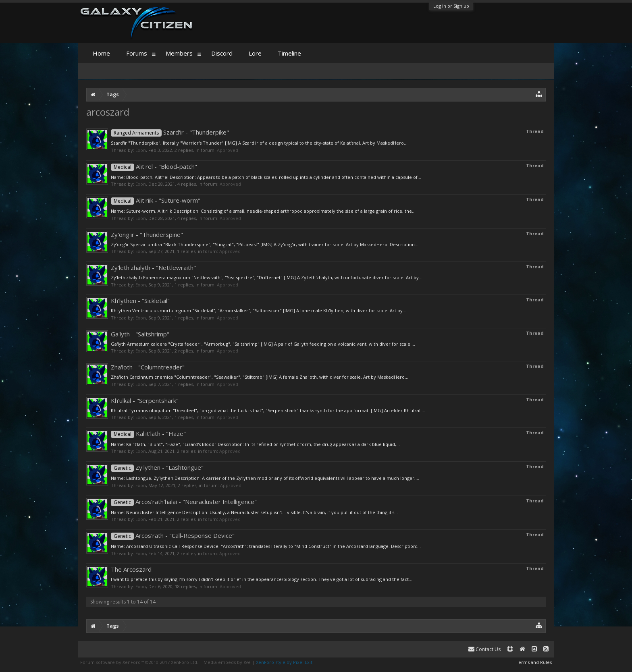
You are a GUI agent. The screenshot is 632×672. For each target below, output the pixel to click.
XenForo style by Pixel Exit (284, 662)
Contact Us (484, 649)
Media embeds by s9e (227, 662)
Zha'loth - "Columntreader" (148, 367)
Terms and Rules (534, 662)
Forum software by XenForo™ (139, 662)
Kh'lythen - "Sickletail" (140, 301)
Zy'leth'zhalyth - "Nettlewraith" (153, 268)
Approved (228, 150)
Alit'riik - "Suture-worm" (156, 200)
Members (179, 53)
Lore (255, 53)
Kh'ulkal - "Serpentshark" (145, 400)
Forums (137, 53)
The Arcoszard (131, 569)
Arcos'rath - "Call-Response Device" (173, 535)
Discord (222, 53)
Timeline (289, 53)
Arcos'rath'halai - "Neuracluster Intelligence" (184, 502)
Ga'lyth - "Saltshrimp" (140, 334)
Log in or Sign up (451, 6)
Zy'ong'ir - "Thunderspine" (147, 234)
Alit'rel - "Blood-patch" (154, 166)
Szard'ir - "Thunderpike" (170, 132)
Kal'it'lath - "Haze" (148, 433)
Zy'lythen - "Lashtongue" (157, 467)
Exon (141, 150)
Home (101, 53)
